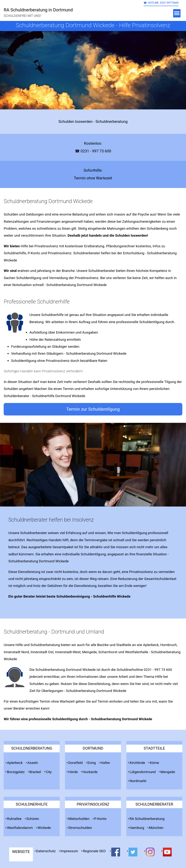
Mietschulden (79, 819)
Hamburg (137, 828)
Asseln (33, 763)
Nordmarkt (138, 781)
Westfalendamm (20, 828)
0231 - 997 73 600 (158, 670)
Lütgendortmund (143, 772)
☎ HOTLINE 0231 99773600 (161, 3)
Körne (154, 763)
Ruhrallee (14, 819)
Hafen (105, 763)
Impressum (69, 851)
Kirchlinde (137, 763)
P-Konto (100, 819)
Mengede (168, 772)
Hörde (73, 772)
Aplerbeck (15, 763)
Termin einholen (110, 701)
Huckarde (90, 772)
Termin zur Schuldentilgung (93, 409)
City (49, 772)
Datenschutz (46, 851)
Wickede (44, 828)
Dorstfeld (75, 763)
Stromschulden (80, 828)
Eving (92, 763)
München (156, 828)
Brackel (35, 772)
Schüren (33, 819)
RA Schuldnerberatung (147, 819)
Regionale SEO (94, 851)
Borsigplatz (16, 772)
